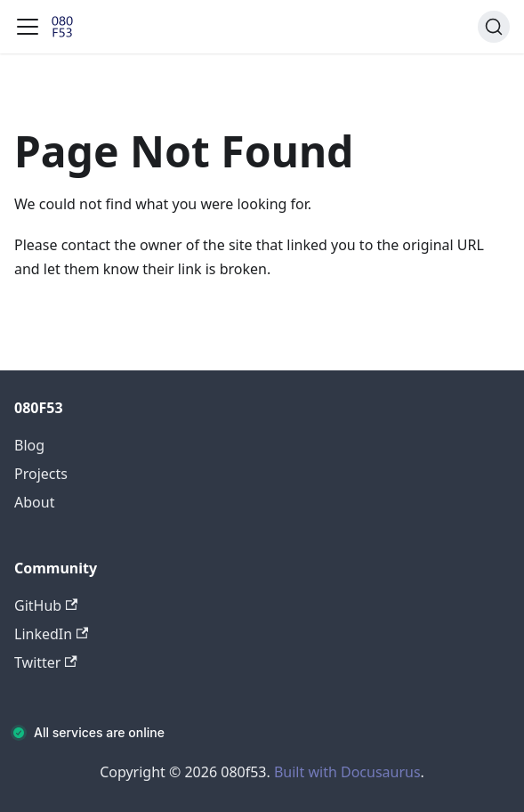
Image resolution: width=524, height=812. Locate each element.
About (34, 502)
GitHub (46, 605)
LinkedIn (51, 634)
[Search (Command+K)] (494, 27)
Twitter (46, 662)
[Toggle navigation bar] (28, 27)
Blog (29, 445)
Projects (41, 474)
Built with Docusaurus (347, 772)
